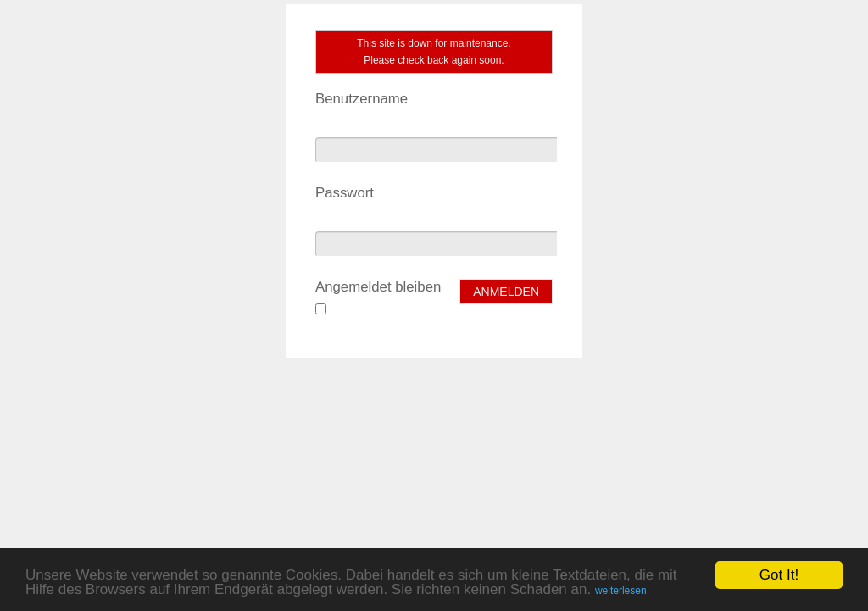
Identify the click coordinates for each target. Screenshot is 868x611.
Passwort (345, 193)
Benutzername (362, 99)
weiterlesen (621, 591)
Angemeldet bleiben (378, 287)
